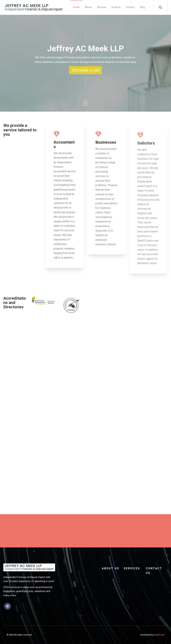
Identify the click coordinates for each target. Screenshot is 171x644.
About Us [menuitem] (111, 568)
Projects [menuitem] (116, 7)
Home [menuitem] (76, 7)
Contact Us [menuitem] (154, 571)
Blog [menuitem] (142, 7)
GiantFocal (159, 635)
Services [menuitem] (102, 7)
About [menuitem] (88, 7)
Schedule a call (86, 70)
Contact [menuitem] (130, 7)
